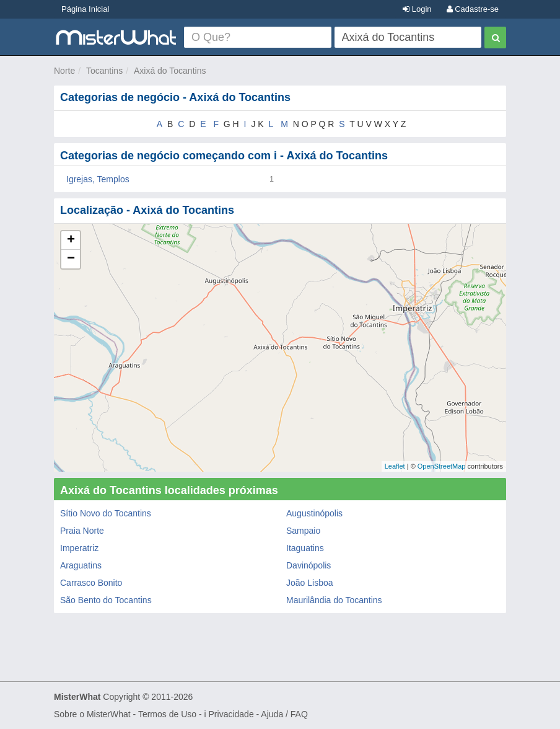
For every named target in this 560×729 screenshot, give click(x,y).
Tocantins (104, 71)
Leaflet (395, 466)
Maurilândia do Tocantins (334, 600)
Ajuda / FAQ (284, 714)
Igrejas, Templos (98, 179)
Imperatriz (79, 548)
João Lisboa (310, 583)
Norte (64, 71)
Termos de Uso (167, 714)
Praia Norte (82, 531)
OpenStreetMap (442, 466)
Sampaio (303, 531)
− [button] (71, 259)
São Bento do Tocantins (106, 600)
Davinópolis (308, 565)
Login (417, 9)
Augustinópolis (314, 513)
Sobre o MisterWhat (92, 714)
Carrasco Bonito (91, 583)
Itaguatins (305, 548)
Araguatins (81, 565)
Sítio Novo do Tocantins (106, 513)
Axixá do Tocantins (170, 71)
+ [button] (71, 241)
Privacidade (231, 714)
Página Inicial (85, 9)
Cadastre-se (473, 9)
